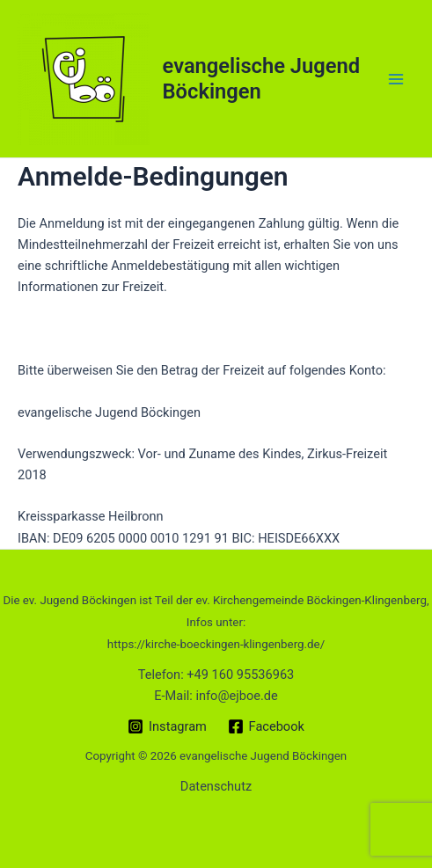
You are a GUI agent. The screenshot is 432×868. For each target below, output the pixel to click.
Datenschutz (216, 786)
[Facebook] (266, 726)
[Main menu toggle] (396, 79)
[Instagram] (167, 726)
